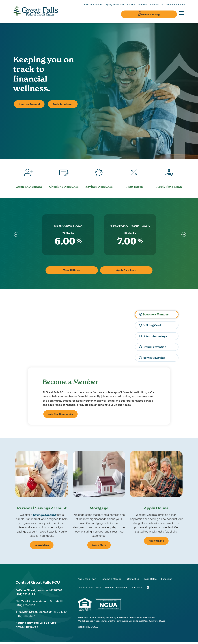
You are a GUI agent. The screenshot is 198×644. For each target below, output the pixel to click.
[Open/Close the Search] (134, 14)
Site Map (137, 589)
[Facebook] (148, 589)
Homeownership (153, 360)
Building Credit (152, 327)
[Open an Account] (29, 176)
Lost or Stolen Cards (89, 589)
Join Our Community (60, 416)
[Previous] (15, 236)
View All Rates (82, 272)
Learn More (42, 547)
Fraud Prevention (154, 349)
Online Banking (158, 15)
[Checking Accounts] (64, 176)
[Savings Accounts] (99, 176)
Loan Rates (150, 581)
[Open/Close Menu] (181, 14)
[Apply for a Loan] (169, 176)
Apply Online (156, 543)
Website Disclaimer (116, 589)
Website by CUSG (88, 629)
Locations (167, 581)
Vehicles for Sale (175, 5)
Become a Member (155, 316)
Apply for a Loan (115, 5)
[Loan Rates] (134, 176)
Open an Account (93, 5)
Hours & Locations (137, 5)
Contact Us (157, 5)
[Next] (183, 236)
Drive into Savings (154, 338)
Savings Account (44, 517)
